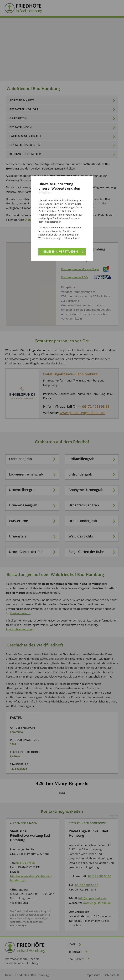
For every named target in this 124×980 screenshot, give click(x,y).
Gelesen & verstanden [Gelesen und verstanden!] (60, 251)
